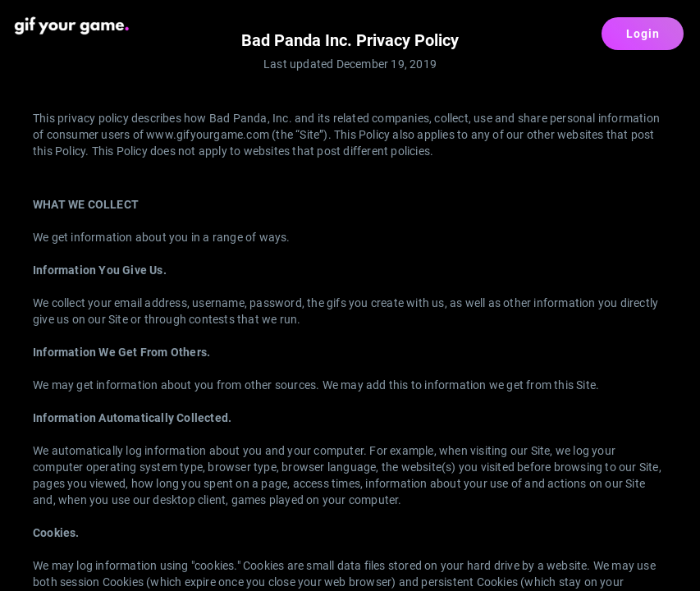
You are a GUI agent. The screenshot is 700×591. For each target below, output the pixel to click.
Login (643, 34)
